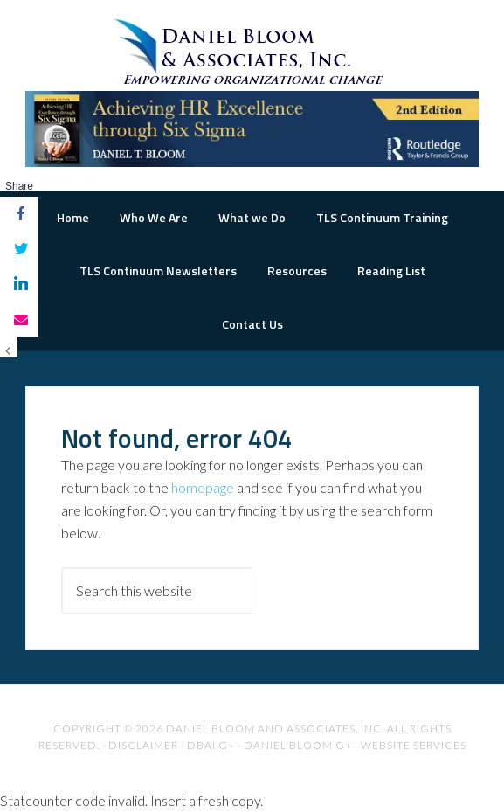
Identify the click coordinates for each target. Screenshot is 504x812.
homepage (203, 487)
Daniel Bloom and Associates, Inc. (275, 729)
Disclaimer (143, 745)
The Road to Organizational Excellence (252, 52)
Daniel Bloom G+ (298, 745)
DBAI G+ (211, 745)
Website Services (414, 745)
